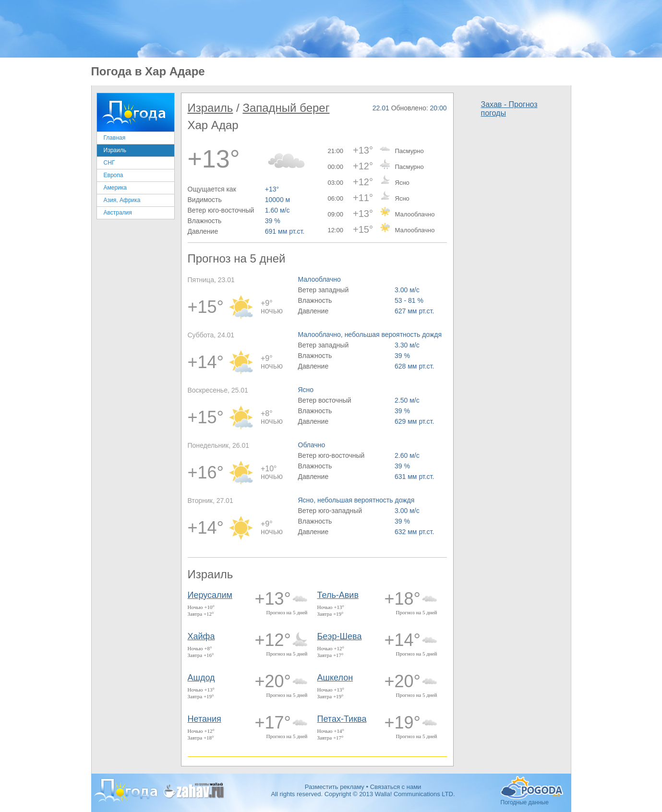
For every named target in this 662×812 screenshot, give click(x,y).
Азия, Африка (122, 200)
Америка (115, 188)
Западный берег (286, 108)
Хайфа (201, 636)
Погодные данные (532, 788)
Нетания (205, 719)
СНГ (109, 163)
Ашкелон (335, 678)
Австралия (118, 213)
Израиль (115, 150)
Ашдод (201, 678)
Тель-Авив (338, 595)
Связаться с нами (396, 787)
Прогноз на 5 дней (287, 612)
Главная (115, 138)
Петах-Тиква (342, 719)
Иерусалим (210, 595)
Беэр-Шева (340, 636)
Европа (114, 175)
